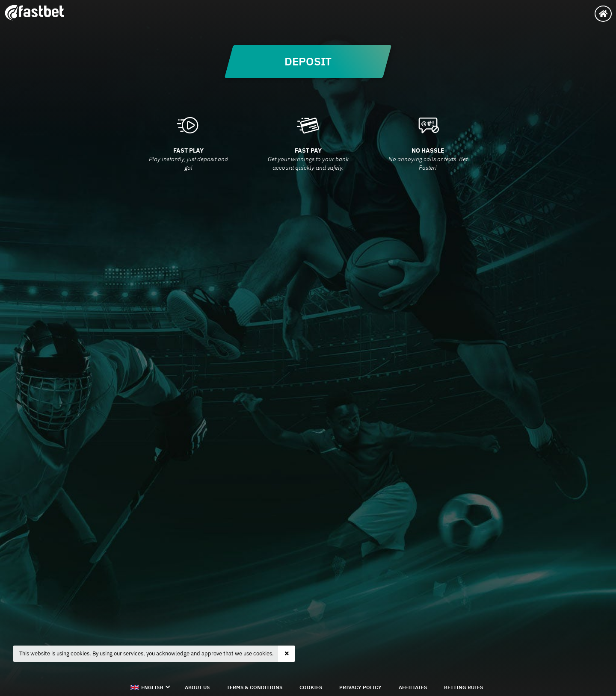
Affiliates (413, 687)
